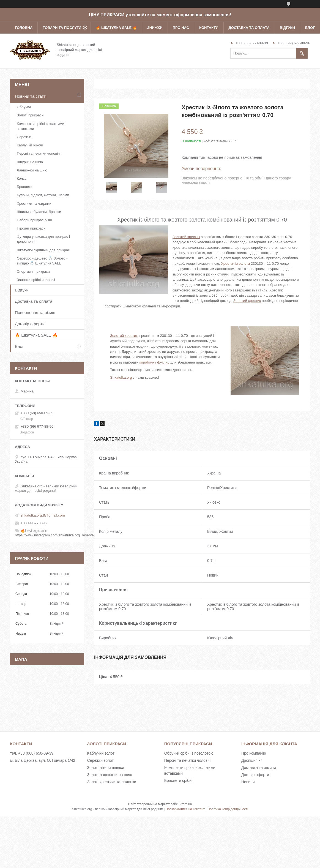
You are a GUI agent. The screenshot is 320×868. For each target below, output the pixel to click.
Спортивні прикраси (33, 271)
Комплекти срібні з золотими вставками (40, 126)
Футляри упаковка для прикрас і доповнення (43, 239)
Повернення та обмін (35, 312)
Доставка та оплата (249, 28)
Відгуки (287, 28)
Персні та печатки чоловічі (39, 153)
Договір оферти (30, 324)
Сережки (24, 137)
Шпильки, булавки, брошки (39, 212)
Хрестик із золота (235, 264)
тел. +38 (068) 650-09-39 (32, 753)
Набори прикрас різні (34, 220)
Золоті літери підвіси (106, 768)
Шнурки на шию (30, 162)
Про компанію (254, 753)
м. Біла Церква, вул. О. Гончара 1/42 (43, 760)
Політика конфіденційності (228, 809)
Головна (24, 28)
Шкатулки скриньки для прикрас (43, 250)
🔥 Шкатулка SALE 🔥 (116, 28)
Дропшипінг (252, 760)
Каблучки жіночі (30, 145)
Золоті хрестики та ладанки (112, 782)
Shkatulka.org (121, 377)
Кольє (22, 178)
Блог (310, 28)
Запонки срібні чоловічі (36, 280)
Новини (248, 782)
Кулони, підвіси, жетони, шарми (43, 195)
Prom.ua (186, 804)
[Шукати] (302, 53)
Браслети (25, 187)
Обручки (24, 107)
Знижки (155, 28)
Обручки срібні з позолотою (189, 753)
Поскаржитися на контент (185, 809)
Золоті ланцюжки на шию (110, 775)
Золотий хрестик (186, 237)
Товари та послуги (62, 28)
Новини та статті (31, 96)
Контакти (209, 28)
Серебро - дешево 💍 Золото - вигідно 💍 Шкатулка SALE (42, 261)
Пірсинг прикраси (31, 228)
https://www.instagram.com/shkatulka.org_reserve (54, 535)
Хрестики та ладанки (34, 204)
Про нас (181, 28)
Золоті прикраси (30, 115)
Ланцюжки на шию (32, 170)
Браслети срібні (178, 780)
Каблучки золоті (101, 753)
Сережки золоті (101, 760)
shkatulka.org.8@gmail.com (43, 515)
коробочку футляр (154, 362)
